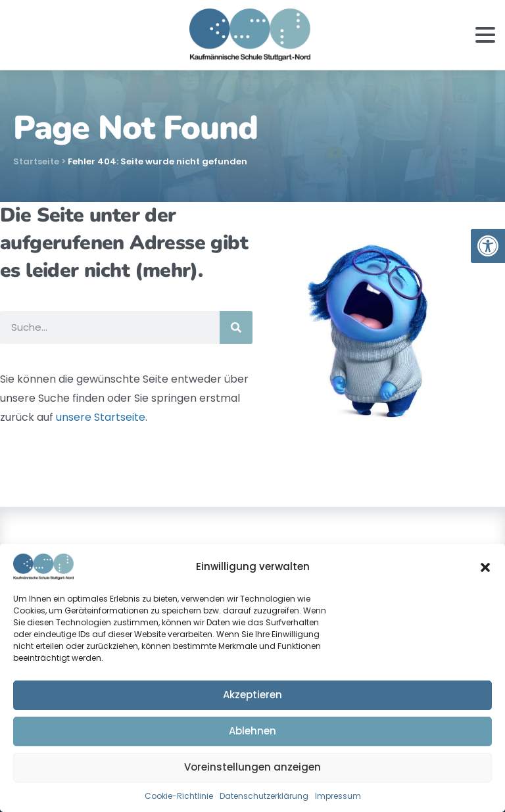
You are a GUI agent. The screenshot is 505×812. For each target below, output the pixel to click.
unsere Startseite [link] (101, 417)
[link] (488, 246)
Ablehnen (252, 731)
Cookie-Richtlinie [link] (179, 796)
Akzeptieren (252, 695)
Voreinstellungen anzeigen (252, 767)
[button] (485, 567)
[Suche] (236, 327)
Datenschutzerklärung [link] (264, 796)
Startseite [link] (36, 161)
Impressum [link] (338, 796)
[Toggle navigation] (485, 35)
